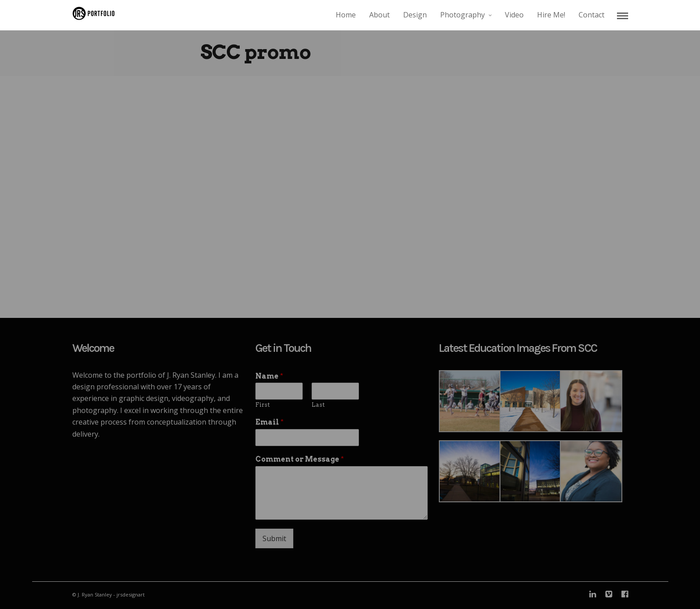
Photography (462, 15)
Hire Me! (551, 15)
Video (514, 15)
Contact (592, 15)
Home (346, 15)
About (379, 15)
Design (415, 15)
